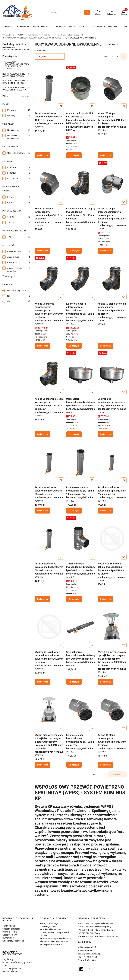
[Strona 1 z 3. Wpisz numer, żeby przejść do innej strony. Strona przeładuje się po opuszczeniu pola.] (113, 56)
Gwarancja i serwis (49, 926)
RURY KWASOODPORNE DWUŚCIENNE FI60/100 (16, 75)
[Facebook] (81, 969)
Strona (107, 56)
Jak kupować (9, 926)
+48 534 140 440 (86, 937)
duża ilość (12, 262)
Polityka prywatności (12, 968)
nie (9, 301)
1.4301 (11, 217)
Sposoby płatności (11, 929)
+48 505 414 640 (86, 923)
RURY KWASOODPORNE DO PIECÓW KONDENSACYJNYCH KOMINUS (33, 38)
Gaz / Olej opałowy (16, 153)
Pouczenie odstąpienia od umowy (56, 938)
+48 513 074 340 (86, 933)
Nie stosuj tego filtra (16, 290)
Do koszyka (43, 155)
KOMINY (21, 35)
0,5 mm (11, 203)
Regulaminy (8, 959)
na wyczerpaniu (15, 251)
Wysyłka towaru (10, 932)
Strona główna (8, 35)
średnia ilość (13, 257)
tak (9, 296)
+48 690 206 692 (86, 930)
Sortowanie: (40, 51)
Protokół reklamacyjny (50, 929)
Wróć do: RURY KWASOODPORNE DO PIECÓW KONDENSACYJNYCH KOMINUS (16, 65)
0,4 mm (11, 197)
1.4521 (11, 222)
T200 (10, 237)
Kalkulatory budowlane (13, 941)
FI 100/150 (12, 178)
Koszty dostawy (10, 935)
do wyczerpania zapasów (15, 269)
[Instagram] (89, 969)
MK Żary (11, 116)
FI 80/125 (12, 173)
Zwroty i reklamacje (49, 923)
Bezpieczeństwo (10, 971)
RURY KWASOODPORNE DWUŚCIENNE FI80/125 (16, 82)
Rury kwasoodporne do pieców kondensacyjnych (64, 35)
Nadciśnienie (13, 130)
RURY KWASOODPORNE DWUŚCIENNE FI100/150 (16, 89)
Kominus (11, 110)
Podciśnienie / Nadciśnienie (14, 137)
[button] (87, 13)
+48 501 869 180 (86, 927)
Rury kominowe (34, 35)
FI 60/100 (12, 167)
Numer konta (8, 938)
